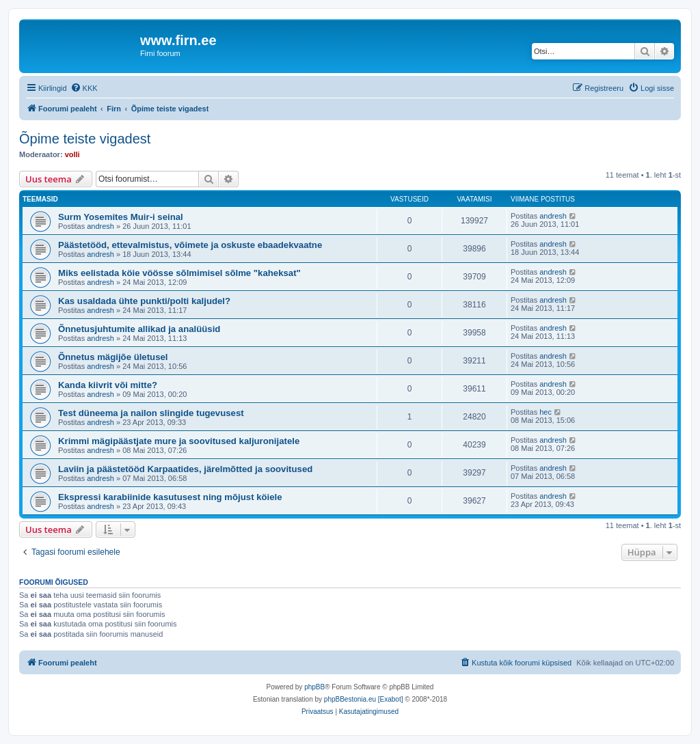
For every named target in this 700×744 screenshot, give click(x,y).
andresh (100, 226)
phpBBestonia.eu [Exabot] (364, 699)
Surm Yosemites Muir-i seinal (121, 217)
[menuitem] (84, 88)
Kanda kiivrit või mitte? (108, 385)
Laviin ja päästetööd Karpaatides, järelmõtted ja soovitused (185, 469)
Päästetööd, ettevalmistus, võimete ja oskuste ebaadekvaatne (190, 245)
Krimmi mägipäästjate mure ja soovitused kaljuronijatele (179, 441)
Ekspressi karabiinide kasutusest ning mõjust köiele (170, 497)
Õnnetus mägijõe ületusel (113, 357)
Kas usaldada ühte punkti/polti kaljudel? (144, 301)
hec (546, 412)
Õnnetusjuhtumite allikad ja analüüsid (139, 329)
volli (72, 154)
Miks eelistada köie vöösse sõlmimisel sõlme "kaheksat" (179, 273)
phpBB (314, 687)
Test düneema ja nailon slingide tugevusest (151, 413)
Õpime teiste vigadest (85, 139)
